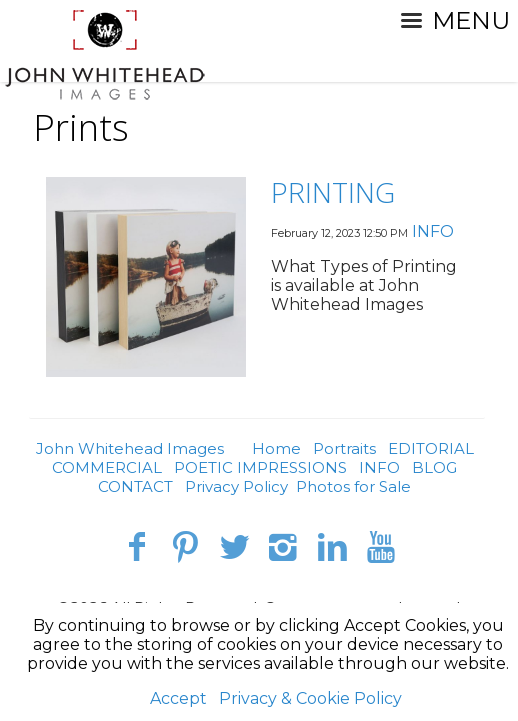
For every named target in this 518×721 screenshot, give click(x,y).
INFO (433, 231)
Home (276, 448)
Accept (178, 698)
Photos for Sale (353, 486)
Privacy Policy (236, 486)
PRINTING (333, 192)
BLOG (434, 467)
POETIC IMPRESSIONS (260, 467)
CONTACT (135, 486)
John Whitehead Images (130, 448)
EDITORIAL (431, 448)
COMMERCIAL (107, 467)
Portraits (344, 448)
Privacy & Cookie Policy (310, 698)
